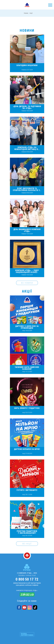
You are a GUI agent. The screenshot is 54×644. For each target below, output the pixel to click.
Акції (31, 13)
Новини (26, 13)
